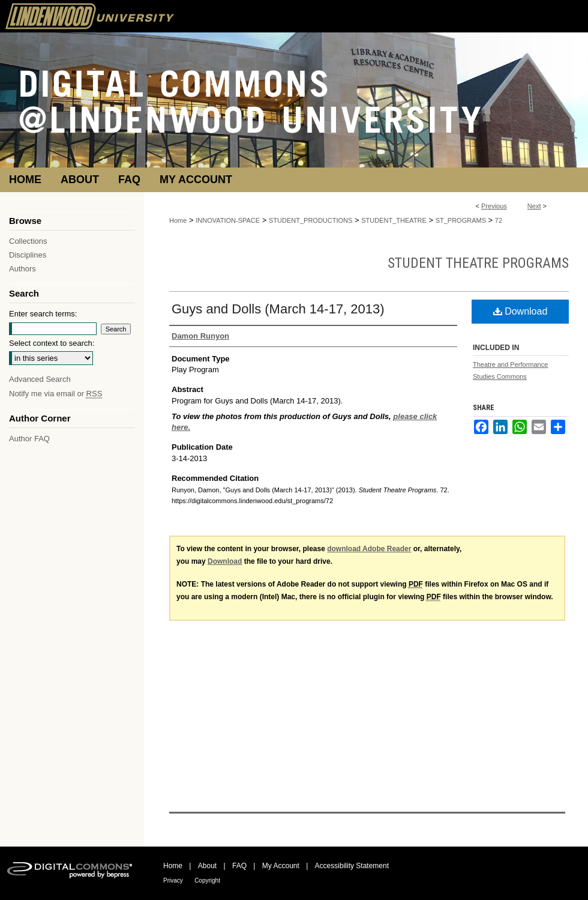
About (207, 866)
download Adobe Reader (369, 549)
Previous (494, 206)
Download (520, 311)
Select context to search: (52, 343)
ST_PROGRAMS (461, 220)
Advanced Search (40, 379)
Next (534, 206)
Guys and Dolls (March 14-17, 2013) (278, 309)
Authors (22, 269)
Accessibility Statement (352, 866)
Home (178, 220)
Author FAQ (29, 439)
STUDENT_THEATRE (394, 220)
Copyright (207, 880)
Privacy (173, 880)
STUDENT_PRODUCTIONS (310, 220)
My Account (281, 866)
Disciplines (28, 255)
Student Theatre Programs (478, 263)
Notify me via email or (55, 394)
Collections (28, 241)
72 (499, 220)
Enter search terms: (43, 314)
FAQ (239, 866)
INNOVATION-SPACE (228, 220)
